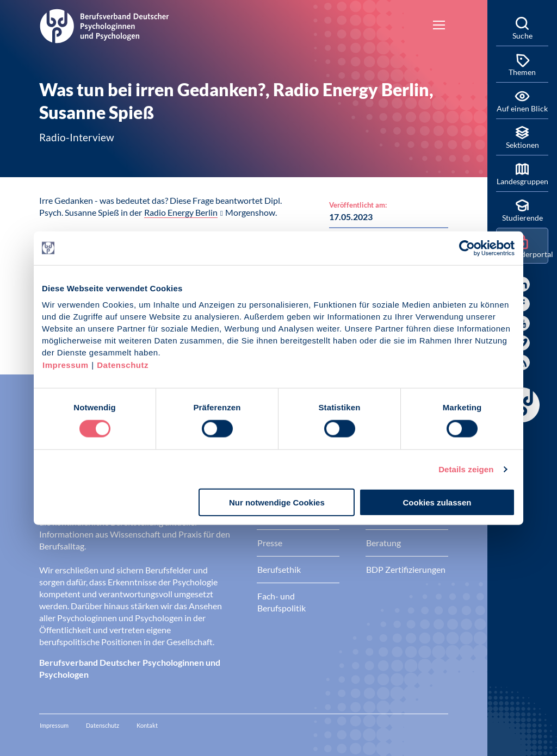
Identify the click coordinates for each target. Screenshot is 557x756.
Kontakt (147, 725)
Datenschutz (123, 365)
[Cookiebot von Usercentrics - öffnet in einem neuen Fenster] (468, 248)
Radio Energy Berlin (181, 212)
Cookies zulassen (437, 502)
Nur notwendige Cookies (277, 502)
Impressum (66, 365)
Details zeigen (466, 469)
